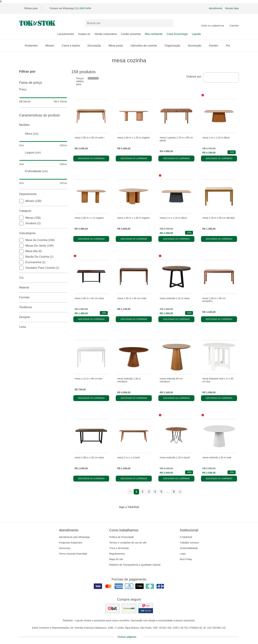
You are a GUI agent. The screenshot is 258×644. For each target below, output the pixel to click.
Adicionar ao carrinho (91, 158)
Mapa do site (116, 559)
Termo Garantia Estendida (73, 554)
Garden (215, 46)
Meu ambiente (154, 34)
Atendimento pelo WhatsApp (74, 537)
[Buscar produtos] (129, 23)
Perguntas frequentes (71, 543)
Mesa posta (118, 46)
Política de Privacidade (121, 537)
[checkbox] (21, 201)
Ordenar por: (194, 77)
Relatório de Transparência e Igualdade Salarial (135, 565)
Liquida (196, 34)
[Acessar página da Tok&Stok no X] (144, 514)
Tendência (43, 307)
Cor (43, 278)
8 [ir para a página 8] (174, 492)
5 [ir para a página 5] (161, 492)
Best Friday (186, 559)
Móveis (52, 46)
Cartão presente (131, 34)
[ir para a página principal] (37, 23)
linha (43, 327)
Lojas (183, 554)
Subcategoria (43, 233)
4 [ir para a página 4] (155, 492)
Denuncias (65, 548)
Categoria (43, 211)
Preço (43, 89)
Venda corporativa (106, 34)
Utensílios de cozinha (145, 46)
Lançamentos (65, 34)
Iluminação (196, 46)
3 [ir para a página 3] (149, 492)
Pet (230, 46)
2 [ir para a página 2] (143, 492)
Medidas (43, 125)
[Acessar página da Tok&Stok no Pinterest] (134, 514)
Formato (43, 297)
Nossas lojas (232, 8)
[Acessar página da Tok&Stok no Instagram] (124, 514)
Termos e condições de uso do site (128, 543)
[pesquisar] (169, 23)
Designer (43, 317)
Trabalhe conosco (189, 543)
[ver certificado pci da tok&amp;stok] (146, 608)
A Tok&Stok (186, 537)
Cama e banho (73, 46)
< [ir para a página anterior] (130, 492)
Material (43, 288)
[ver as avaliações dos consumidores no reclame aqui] (129, 608)
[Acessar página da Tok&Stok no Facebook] (115, 514)
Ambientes (33, 46)
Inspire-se (84, 34)
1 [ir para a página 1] (136, 492)
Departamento (43, 194)
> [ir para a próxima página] (180, 492)
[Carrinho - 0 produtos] (234, 23)
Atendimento (216, 8)
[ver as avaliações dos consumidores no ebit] (112, 608)
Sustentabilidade (189, 548)
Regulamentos (117, 554)
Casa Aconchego (177, 34)
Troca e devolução (119, 548)
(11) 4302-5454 (83, 8)
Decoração (96, 46)
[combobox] (221, 78)
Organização (174, 46)
